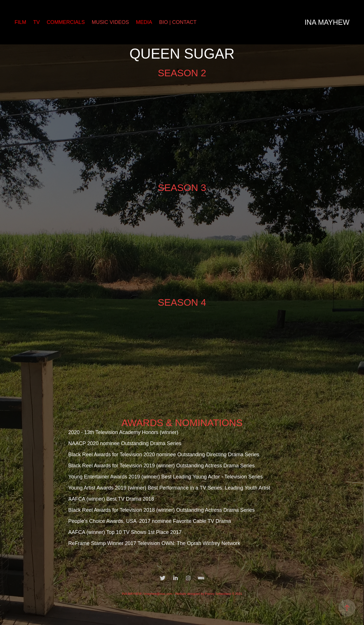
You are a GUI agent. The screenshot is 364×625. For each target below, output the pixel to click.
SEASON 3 (182, 188)
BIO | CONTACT (178, 22)
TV (37, 22)
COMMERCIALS (66, 22)
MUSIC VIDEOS (110, 22)
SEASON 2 (182, 73)
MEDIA (144, 22)
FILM (20, 22)
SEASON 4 (182, 302)
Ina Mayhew (327, 22)
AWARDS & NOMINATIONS (182, 423)
